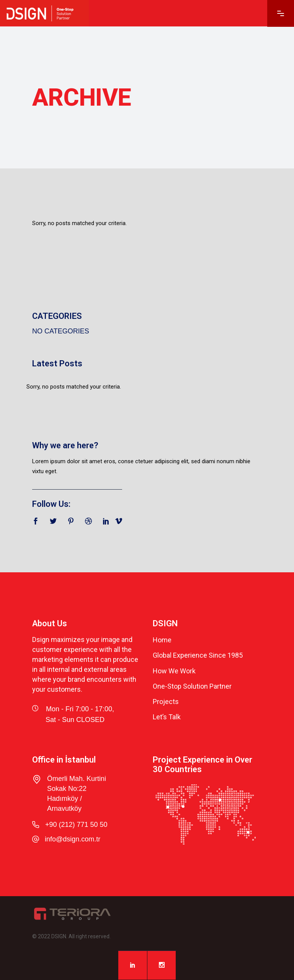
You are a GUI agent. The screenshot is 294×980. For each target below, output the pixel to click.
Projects (166, 702)
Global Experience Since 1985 (198, 656)
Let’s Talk (167, 717)
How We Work (174, 671)
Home (162, 640)
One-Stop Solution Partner (192, 686)
